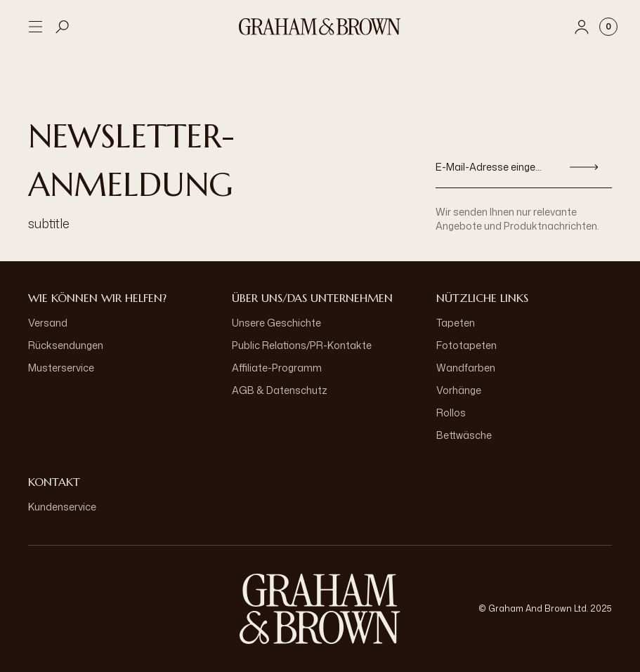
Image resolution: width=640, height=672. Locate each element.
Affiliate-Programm (277, 368)
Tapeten (456, 323)
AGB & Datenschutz (280, 390)
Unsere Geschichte (276, 323)
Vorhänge (459, 390)
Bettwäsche (464, 435)
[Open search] (63, 27)
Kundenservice (62, 507)
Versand (48, 323)
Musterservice (61, 368)
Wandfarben (466, 368)
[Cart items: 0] (608, 27)
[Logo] (320, 27)
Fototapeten (466, 345)
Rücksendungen (66, 345)
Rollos (451, 413)
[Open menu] (35, 27)
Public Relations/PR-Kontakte (302, 345)
